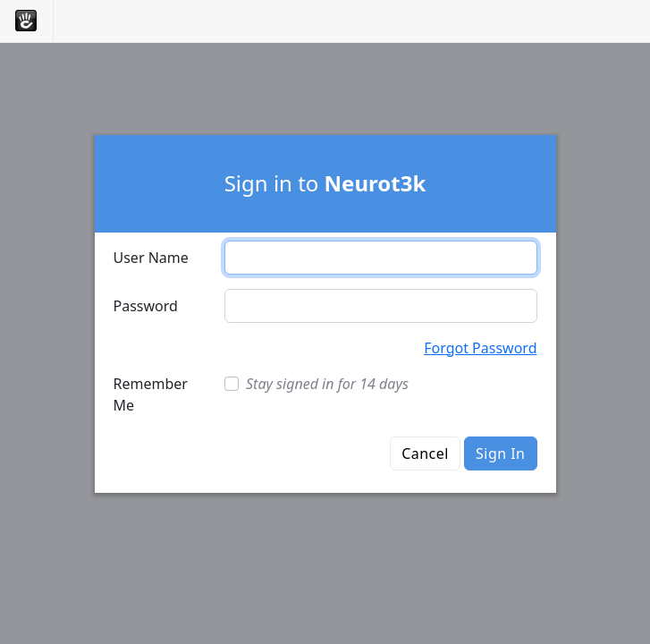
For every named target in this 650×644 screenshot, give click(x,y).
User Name (151, 258)
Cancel (425, 453)
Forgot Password (480, 348)
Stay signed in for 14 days (327, 384)
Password (146, 306)
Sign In (500, 453)
